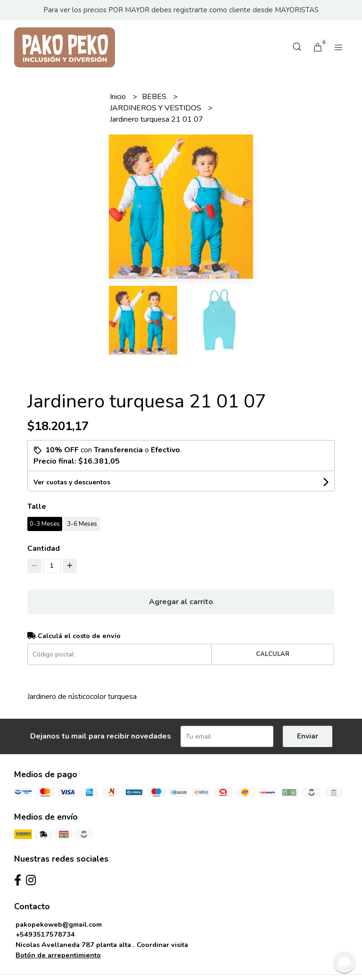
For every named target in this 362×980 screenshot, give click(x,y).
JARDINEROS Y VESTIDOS (156, 108)
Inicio (119, 97)
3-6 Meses (82, 524)
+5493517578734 (45, 934)
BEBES (155, 97)
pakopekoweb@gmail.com (59, 924)
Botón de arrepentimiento (58, 955)
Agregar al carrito (181, 602)
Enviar (308, 736)
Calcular (273, 654)
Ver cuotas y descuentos (72, 482)
